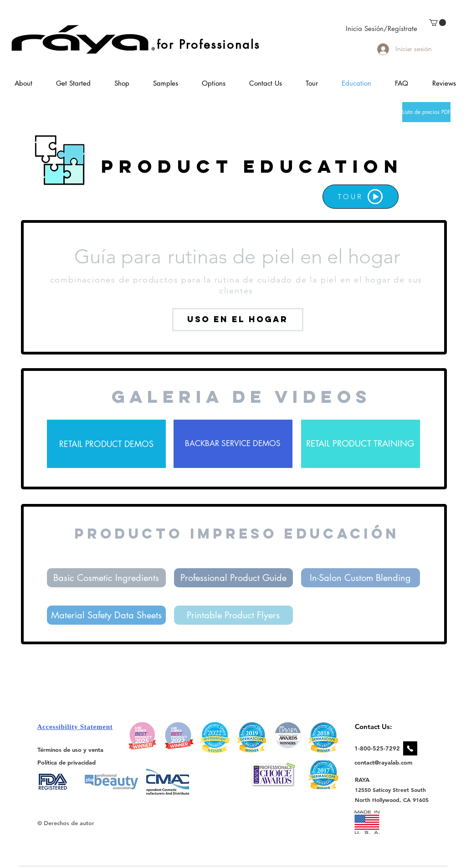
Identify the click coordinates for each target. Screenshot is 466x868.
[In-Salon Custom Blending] (361, 578)
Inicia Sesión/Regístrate (382, 28)
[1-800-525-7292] (377, 748)
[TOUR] (361, 197)
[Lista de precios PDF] (426, 112)
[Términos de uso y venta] (70, 750)
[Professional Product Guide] (233, 578)
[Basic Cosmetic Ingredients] (106, 578)
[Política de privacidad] (67, 762)
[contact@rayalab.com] (385, 762)
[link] (438, 23)
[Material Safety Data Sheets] (106, 615)
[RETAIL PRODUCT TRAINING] (361, 444)
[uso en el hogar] (238, 320)
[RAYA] (367, 779)
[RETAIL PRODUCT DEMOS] (106, 444)
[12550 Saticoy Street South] (391, 790)
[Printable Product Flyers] (233, 615)
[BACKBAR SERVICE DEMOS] (233, 444)
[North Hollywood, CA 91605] (392, 800)
